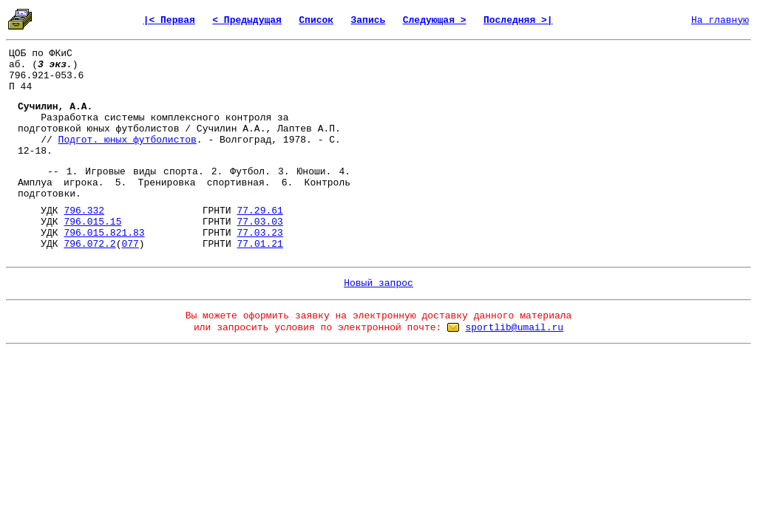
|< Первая (169, 20)
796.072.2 (89, 244)
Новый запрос (378, 283)
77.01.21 (259, 244)
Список (316, 20)
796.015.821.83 (104, 233)
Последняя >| (518, 20)
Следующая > (435, 20)
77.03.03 (259, 222)
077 (130, 244)
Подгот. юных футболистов (128, 140)
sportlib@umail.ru (514, 328)
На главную (720, 20)
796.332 (84, 211)
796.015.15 (92, 222)
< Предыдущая (247, 20)
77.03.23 (259, 233)
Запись (369, 20)
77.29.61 (259, 211)
